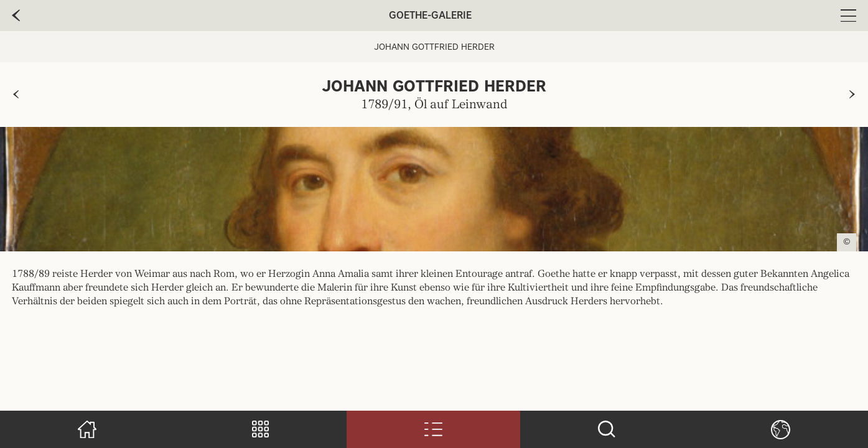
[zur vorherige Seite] (16, 16)
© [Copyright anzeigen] (847, 242)
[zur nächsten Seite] (852, 95)
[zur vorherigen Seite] (16, 95)
